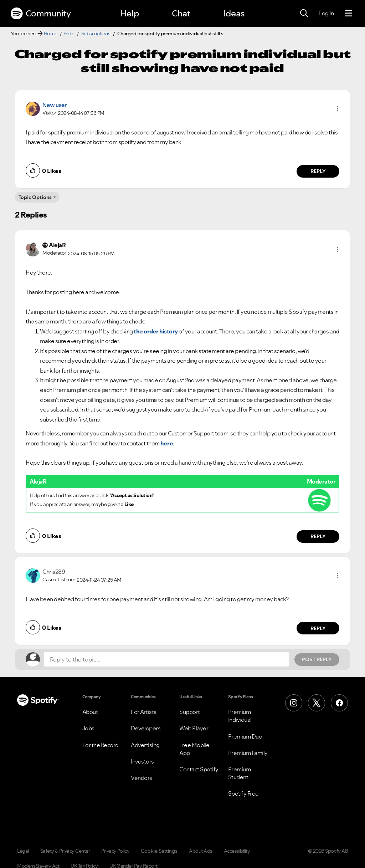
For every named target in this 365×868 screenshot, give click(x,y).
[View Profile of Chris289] (54, 572)
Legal (23, 851)
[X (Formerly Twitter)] (317, 703)
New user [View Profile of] (55, 105)
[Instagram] (294, 703)
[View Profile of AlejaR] (57, 245)
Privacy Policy (115, 851)
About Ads (201, 851)
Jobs (88, 728)
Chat (181, 13)
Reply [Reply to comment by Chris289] (318, 628)
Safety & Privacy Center (65, 851)
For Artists (144, 712)
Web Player (194, 728)
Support (190, 712)
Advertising (145, 745)
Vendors (142, 778)
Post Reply (317, 659)
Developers (146, 728)
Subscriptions (96, 34)
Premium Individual (240, 716)
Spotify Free (243, 793)
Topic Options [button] (35, 197)
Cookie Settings (159, 851)
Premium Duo (245, 736)
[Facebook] (339, 703)
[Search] (304, 14)
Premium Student (240, 773)
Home (51, 34)
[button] (338, 109)
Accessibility (237, 851)
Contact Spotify (199, 769)
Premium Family (248, 753)
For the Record (101, 745)
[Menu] (348, 14)
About (90, 712)
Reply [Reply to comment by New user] (318, 171)
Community (41, 14)
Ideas (234, 13)
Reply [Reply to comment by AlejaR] (318, 536)
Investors (142, 761)
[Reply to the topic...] (166, 659)
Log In (326, 13)
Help (130, 13)
